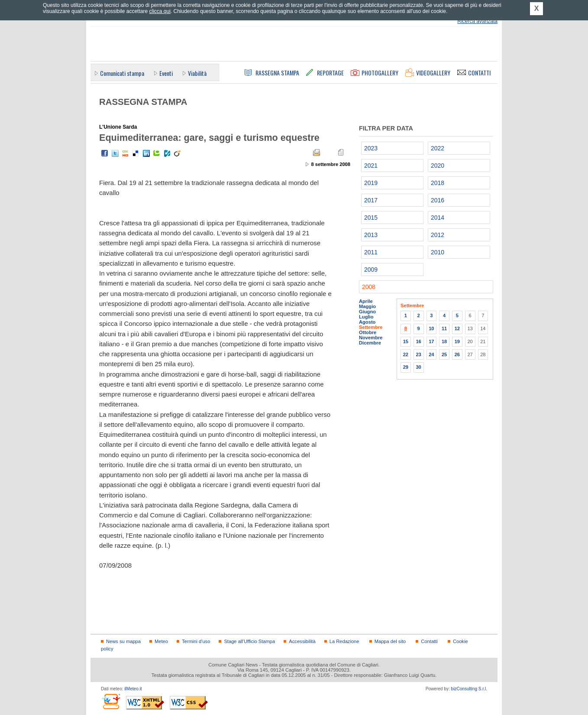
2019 (371, 183)
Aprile (366, 301)
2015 (371, 218)
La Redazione (344, 641)
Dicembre (370, 343)
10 (431, 328)
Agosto (367, 322)
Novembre (371, 338)
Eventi (166, 73)
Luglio (366, 317)
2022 (438, 148)
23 (418, 354)
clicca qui (160, 11)
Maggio (367, 306)
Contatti (429, 641)
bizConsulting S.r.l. (469, 689)
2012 (438, 235)
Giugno (367, 312)
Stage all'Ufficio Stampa (249, 641)
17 (431, 341)
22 (406, 354)
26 (457, 354)
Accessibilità (302, 641)
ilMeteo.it (133, 689)
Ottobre (368, 332)
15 (406, 341)
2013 (371, 235)
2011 (371, 252)
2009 (371, 270)
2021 (371, 166)
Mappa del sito (390, 641)
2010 (438, 252)
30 (418, 367)
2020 (438, 166)
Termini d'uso (196, 641)
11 (444, 328)
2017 (371, 200)
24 (431, 354)
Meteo (161, 641)
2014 (438, 218)
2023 (371, 148)
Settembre (371, 327)
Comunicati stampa (122, 73)
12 (457, 328)
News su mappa (123, 641)
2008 (369, 287)
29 (406, 367)
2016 (438, 200)
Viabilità (197, 73)
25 (444, 354)
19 (457, 341)
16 (418, 341)
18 (444, 341)
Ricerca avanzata (477, 21)
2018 (438, 183)
